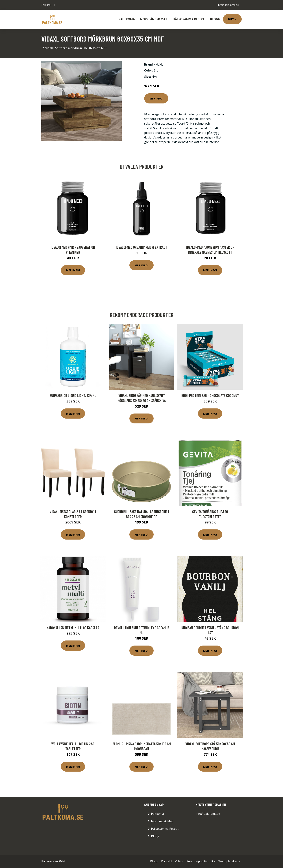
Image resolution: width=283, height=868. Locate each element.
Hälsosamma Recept (189, 19)
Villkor (179, 861)
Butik (232, 19)
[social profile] (54, 5)
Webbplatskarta (229, 861)
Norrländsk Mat (154, 19)
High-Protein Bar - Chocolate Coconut (210, 395)
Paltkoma (127, 19)
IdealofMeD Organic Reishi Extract (141, 247)
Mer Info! (156, 98)
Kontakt (167, 861)
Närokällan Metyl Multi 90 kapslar (73, 628)
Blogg (215, 19)
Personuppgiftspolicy (201, 861)
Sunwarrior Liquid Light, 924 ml (73, 395)
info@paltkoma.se (228, 5)
